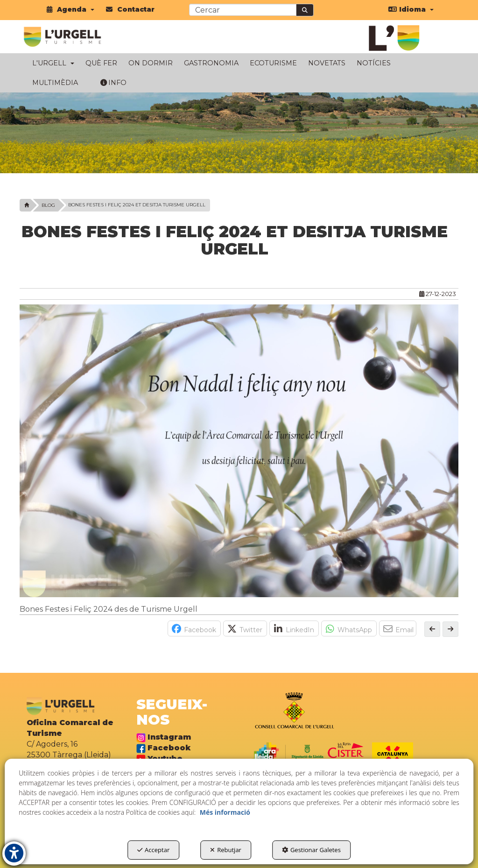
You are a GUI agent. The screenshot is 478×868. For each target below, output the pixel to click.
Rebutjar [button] (226, 850)
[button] (70, 9)
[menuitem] (70, 9)
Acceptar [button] (153, 850)
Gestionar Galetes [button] (311, 850)
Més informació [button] (225, 812)
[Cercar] (305, 10)
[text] (243, 10)
